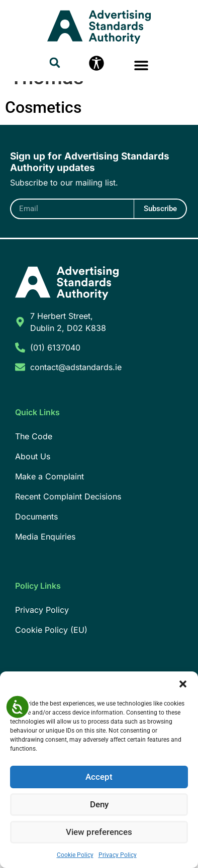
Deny (99, 805)
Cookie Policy (75, 855)
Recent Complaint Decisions (68, 540)
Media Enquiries (45, 580)
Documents (36, 560)
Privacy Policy (118, 855)
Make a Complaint (49, 520)
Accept (99, 777)
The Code (34, 480)
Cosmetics (43, 151)
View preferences (99, 832)
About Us (33, 500)
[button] (183, 684)
